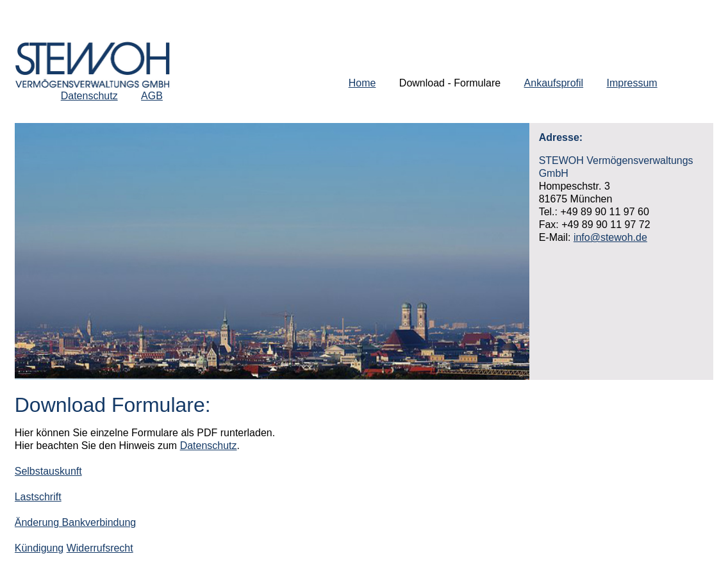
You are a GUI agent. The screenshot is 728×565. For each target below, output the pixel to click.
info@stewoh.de (610, 237)
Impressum (632, 83)
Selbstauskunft (48, 471)
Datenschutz (89, 96)
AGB (152, 96)
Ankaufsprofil (554, 83)
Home (362, 83)
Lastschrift (38, 497)
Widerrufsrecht (100, 548)
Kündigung (39, 548)
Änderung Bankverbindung (75, 522)
